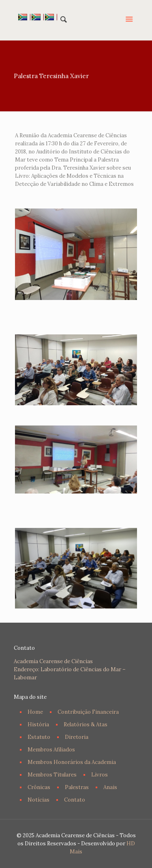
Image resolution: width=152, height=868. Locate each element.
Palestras (77, 787)
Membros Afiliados (51, 750)
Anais (110, 787)
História (38, 724)
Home (35, 712)
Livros (100, 775)
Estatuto (39, 737)
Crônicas (39, 787)
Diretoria (77, 737)
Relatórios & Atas (86, 724)
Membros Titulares (52, 775)
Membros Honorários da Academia (72, 762)
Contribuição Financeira (88, 712)
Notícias (39, 800)
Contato (75, 800)
